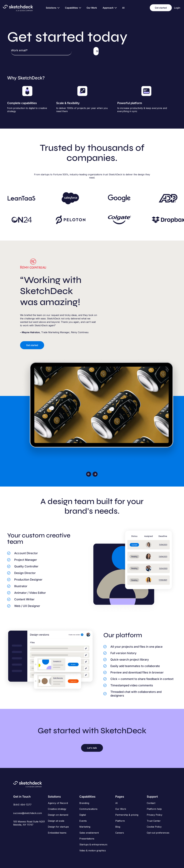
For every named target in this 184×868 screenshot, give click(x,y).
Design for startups (58, 827)
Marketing (85, 827)
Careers (120, 833)
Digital (83, 815)
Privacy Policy (155, 815)
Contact (151, 803)
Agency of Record (58, 803)
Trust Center (154, 821)
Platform (120, 821)
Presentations (87, 839)
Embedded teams (57, 833)
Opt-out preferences (158, 833)
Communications (88, 809)
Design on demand (58, 815)
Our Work (121, 809)
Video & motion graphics (93, 851)
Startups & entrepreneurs (93, 844)
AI (117, 803)
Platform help (154, 809)
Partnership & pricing (127, 815)
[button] (89, 474)
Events (83, 821)
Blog (118, 827)
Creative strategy (57, 809)
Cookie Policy (154, 827)
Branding (84, 803)
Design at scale (56, 821)
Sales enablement (89, 833)
